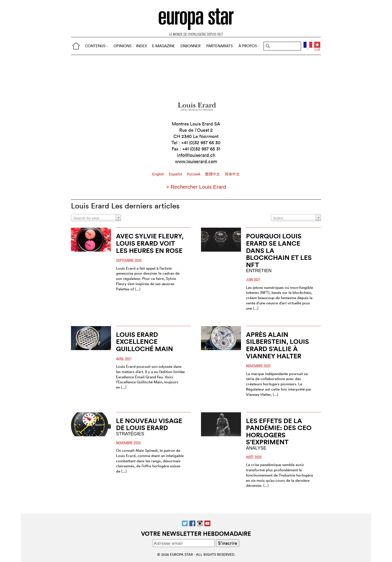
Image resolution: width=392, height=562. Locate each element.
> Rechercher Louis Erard (196, 187)
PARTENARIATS (219, 46)
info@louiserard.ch (196, 155)
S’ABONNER (190, 46)
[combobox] (96, 218)
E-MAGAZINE (163, 46)
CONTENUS (96, 46)
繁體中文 (213, 174)
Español (176, 174)
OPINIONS (122, 46)
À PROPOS (249, 46)
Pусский (194, 174)
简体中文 (232, 174)
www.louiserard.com (196, 161)
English (159, 174)
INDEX (141, 46)
